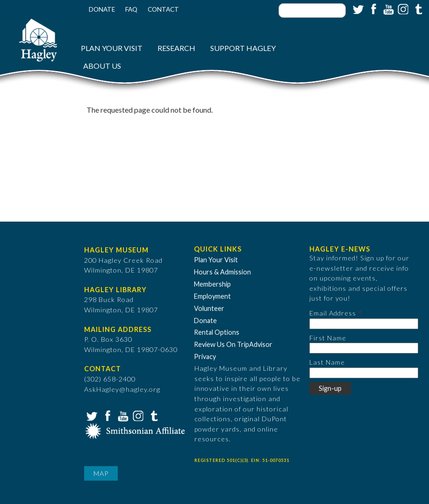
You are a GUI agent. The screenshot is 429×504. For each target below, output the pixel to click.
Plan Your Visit (112, 48)
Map (101, 473)
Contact (163, 9)
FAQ (131, 9)
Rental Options (217, 332)
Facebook (372, 8)
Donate (102, 9)
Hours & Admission (222, 272)
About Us (102, 66)
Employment (212, 296)
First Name (328, 338)
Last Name (327, 362)
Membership (212, 284)
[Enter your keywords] (312, 11)
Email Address (333, 313)
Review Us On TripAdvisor (233, 344)
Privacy (205, 356)
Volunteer (209, 308)
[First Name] (364, 348)
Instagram (402, 8)
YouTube (387, 8)
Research (176, 48)
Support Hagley (243, 48)
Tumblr (417, 8)
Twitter (357, 8)
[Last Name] (364, 373)
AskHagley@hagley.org (122, 389)
